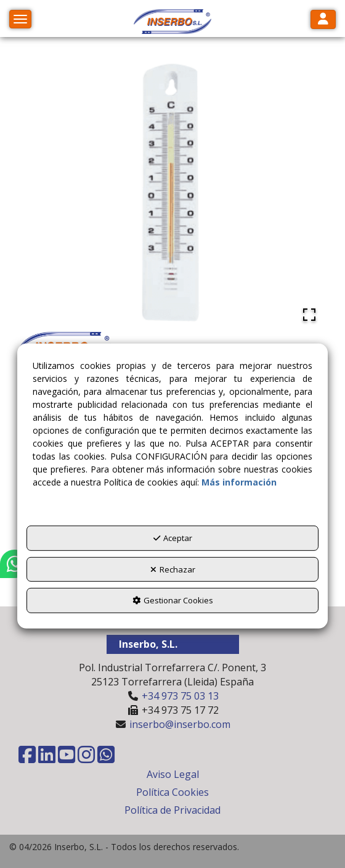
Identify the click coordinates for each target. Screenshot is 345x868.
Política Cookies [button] (172, 792)
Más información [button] (239, 482)
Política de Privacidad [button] (172, 810)
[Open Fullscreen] (309, 315)
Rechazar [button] (173, 569)
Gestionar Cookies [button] (173, 600)
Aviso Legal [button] (173, 774)
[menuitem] (172, 775)
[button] (172, 22)
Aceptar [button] (173, 538)
